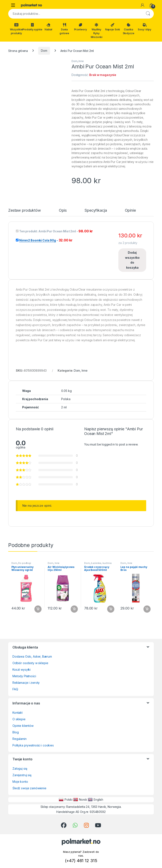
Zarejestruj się (22, 775)
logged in (108, 444)
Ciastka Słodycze (129, 29)
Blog (16, 732)
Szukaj (148, 14)
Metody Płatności (24, 676)
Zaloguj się (20, 768)
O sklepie (19, 719)
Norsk (80, 800)
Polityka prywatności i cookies (33, 745)
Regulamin (20, 739)
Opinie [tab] (130, 211)
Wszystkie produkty (16, 29)
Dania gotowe (64, 29)
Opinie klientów (23, 726)
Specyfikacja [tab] (96, 211)
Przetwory (80, 27)
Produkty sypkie (32, 27)
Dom (44, 51)
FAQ (15, 689)
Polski (66, 800)
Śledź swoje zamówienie (29, 788)
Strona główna (18, 51)
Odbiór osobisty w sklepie (30, 663)
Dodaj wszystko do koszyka (132, 260)
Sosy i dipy (144, 27)
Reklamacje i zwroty (26, 683)
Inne (81, 61)
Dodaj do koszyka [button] (38, 609)
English (96, 800)
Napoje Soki (112, 27)
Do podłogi (25, 563)
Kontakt (18, 713)
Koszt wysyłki (22, 670)
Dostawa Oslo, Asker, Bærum (32, 656)
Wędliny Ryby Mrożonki (97, 31)
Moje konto (20, 782)
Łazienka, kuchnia (101, 563)
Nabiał (48, 27)
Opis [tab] (63, 211)
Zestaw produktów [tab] (25, 211)
